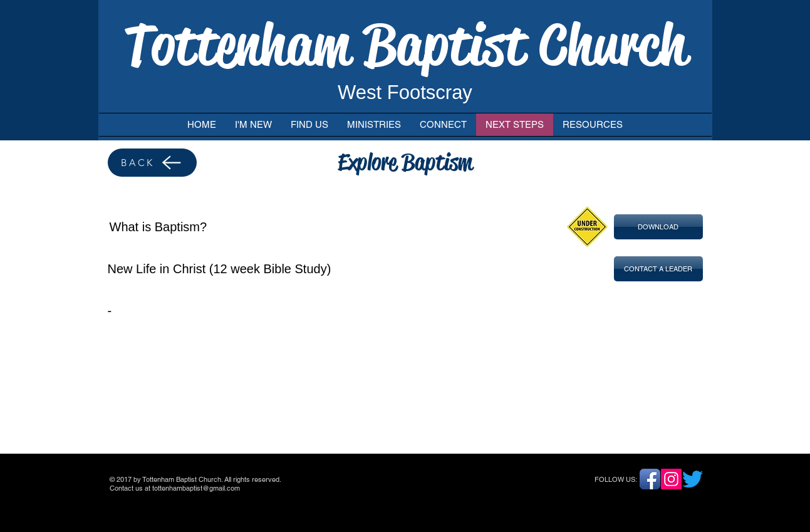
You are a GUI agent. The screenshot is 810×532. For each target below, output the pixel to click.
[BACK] (152, 163)
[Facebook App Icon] (650, 479)
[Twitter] (693, 479)
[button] (658, 227)
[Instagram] (671, 479)
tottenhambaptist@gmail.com (196, 488)
